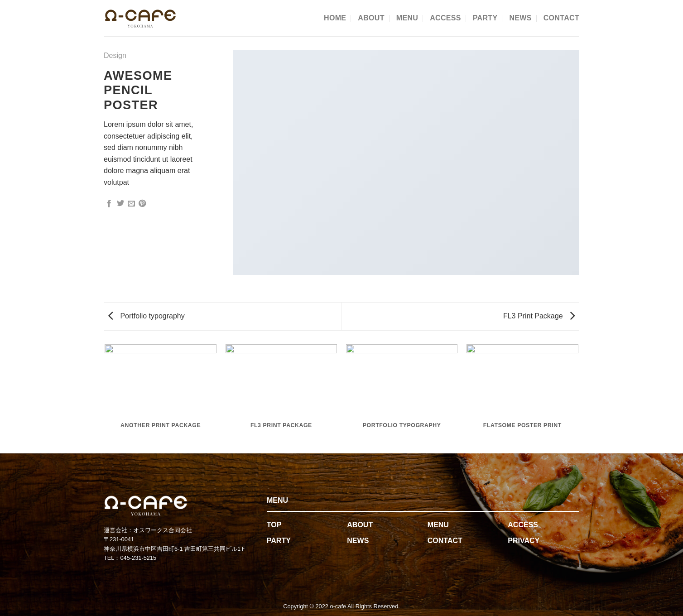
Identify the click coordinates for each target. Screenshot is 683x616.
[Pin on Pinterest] (142, 204)
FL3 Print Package (539, 316)
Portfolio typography (147, 316)
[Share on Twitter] (120, 204)
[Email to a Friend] (131, 204)
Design (115, 55)
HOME (335, 18)
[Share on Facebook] (109, 204)
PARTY (485, 18)
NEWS (520, 18)
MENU (407, 18)
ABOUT (371, 18)
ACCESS (445, 18)
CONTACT (561, 18)
